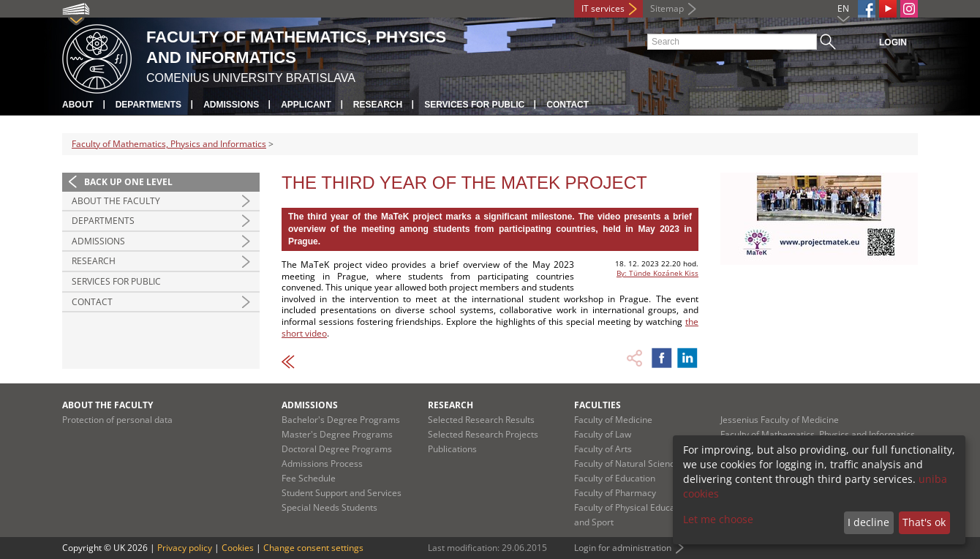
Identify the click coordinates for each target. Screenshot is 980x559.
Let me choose (718, 519)
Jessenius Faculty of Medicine (780, 420)
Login (893, 42)
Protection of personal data (117, 420)
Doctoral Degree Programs (337, 449)
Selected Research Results (481, 420)
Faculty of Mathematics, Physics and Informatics (169, 144)
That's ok (924, 522)
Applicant (306, 105)
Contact (568, 105)
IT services (603, 8)
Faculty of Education (615, 478)
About (78, 105)
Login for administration (623, 548)
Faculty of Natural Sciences (629, 464)
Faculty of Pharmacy (615, 493)
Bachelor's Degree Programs (341, 420)
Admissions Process (322, 464)
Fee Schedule (309, 478)
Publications (452, 449)
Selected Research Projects (483, 434)
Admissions (231, 105)
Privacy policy (185, 548)
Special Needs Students (329, 507)
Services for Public (474, 105)
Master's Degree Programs (337, 434)
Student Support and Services (342, 493)
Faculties (598, 405)
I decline (868, 522)
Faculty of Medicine (613, 420)
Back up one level (128, 182)
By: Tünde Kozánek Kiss (657, 273)
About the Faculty (116, 201)
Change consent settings (313, 548)
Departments (148, 105)
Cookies (238, 548)
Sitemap (667, 8)
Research (378, 105)
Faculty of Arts (603, 449)
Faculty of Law (603, 434)
